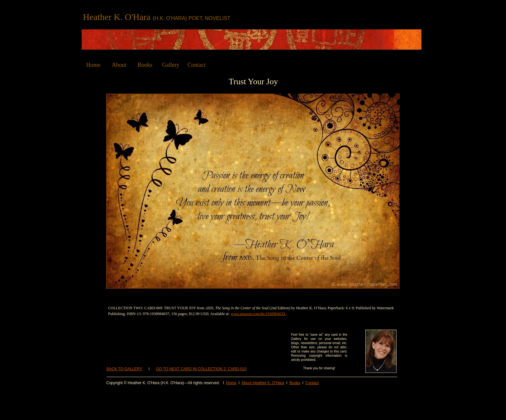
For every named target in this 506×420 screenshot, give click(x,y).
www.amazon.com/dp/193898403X (258, 314)
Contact (312, 383)
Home (231, 383)
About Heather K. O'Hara (263, 383)
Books (295, 383)
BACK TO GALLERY (124, 369)
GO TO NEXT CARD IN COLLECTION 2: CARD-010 (201, 369)
